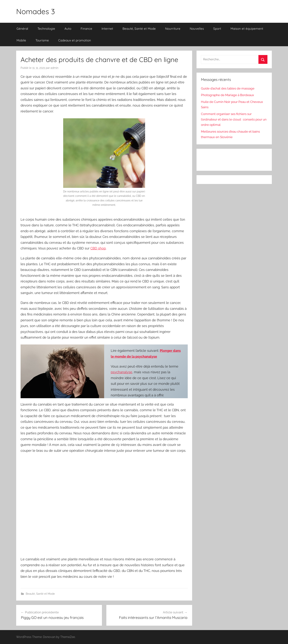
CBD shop (98, 248)
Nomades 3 (36, 11)
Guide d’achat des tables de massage (228, 88)
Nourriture (173, 29)
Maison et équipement (247, 29)
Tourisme (42, 40)
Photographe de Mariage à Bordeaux (227, 95)
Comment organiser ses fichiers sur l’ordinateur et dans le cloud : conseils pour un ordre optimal (234, 119)
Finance (86, 29)
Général (22, 29)
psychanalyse (121, 372)
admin (54, 68)
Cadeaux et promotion (75, 40)
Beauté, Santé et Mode (139, 29)
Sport (217, 29)
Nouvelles (197, 29)
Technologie (46, 29)
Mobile (21, 40)
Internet (107, 29)
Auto (68, 29)
